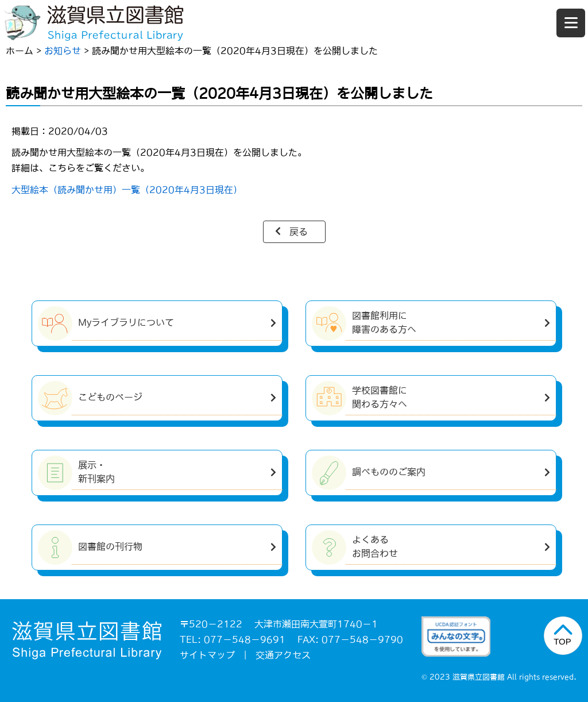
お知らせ (63, 51)
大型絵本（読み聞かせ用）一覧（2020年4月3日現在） (127, 190)
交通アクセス (283, 655)
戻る (299, 232)
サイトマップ (207, 655)
